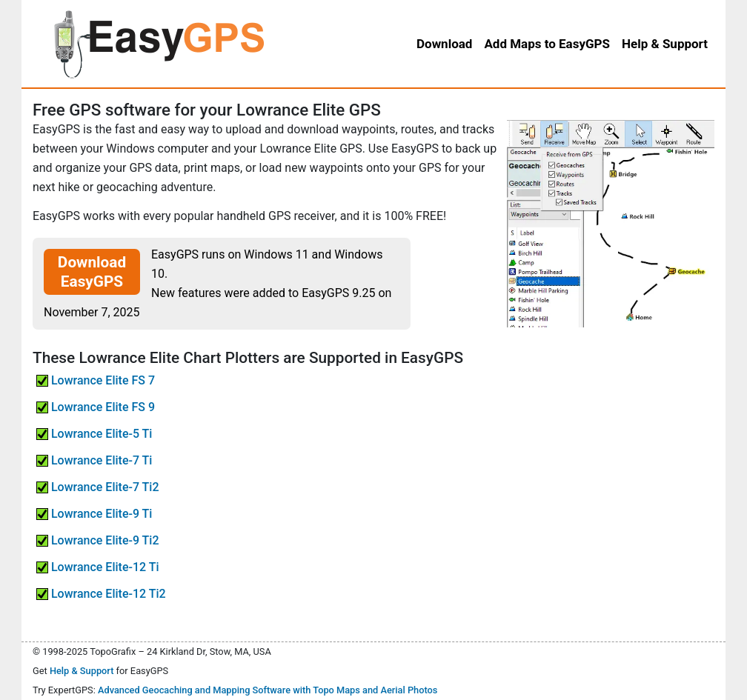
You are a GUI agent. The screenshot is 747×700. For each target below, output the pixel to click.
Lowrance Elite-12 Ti (98, 567)
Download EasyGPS (92, 272)
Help (665, 44)
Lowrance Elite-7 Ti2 (98, 487)
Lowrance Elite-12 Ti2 (101, 594)
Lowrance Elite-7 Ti (94, 460)
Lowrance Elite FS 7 (96, 380)
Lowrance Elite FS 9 (96, 407)
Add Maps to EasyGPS (547, 44)
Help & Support (82, 671)
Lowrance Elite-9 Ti (94, 514)
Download (444, 44)
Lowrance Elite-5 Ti (94, 434)
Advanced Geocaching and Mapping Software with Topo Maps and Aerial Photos (268, 690)
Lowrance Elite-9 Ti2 (98, 540)
